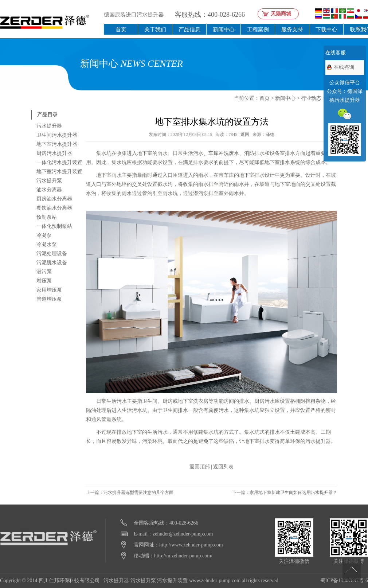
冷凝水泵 (47, 244)
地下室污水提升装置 (59, 172)
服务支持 (292, 29)
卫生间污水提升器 (57, 135)
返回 (245, 135)
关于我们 (155, 29)
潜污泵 (44, 272)
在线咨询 (344, 67)
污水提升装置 (172, 581)
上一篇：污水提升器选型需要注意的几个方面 (130, 492)
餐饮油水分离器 (54, 208)
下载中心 (326, 29)
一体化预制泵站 (54, 226)
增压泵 (44, 281)
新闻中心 (224, 29)
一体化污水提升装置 (59, 162)
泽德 (270, 135)
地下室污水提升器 (57, 144)
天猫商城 (281, 14)
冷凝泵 (44, 235)
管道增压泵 (49, 299)
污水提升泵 (49, 181)
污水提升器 (49, 126)
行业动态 (311, 98)
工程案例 (258, 29)
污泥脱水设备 (52, 263)
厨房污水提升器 (54, 153)
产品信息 (189, 29)
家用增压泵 (49, 290)
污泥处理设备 (52, 254)
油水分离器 (49, 190)
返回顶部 (200, 467)
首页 (121, 29)
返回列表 (223, 467)
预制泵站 (47, 217)
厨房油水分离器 (54, 199)
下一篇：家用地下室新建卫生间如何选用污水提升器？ (285, 492)
